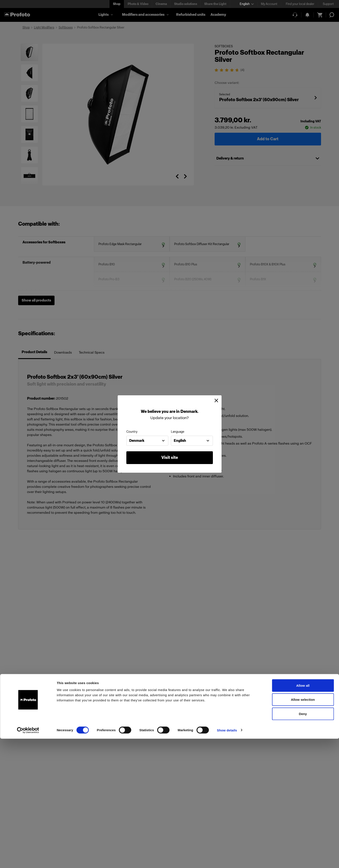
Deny (303, 843)
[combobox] (147, 441)
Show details (227, 859)
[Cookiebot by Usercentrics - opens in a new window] (28, 860)
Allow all (303, 815)
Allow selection (303, 829)
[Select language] (247, 4)
